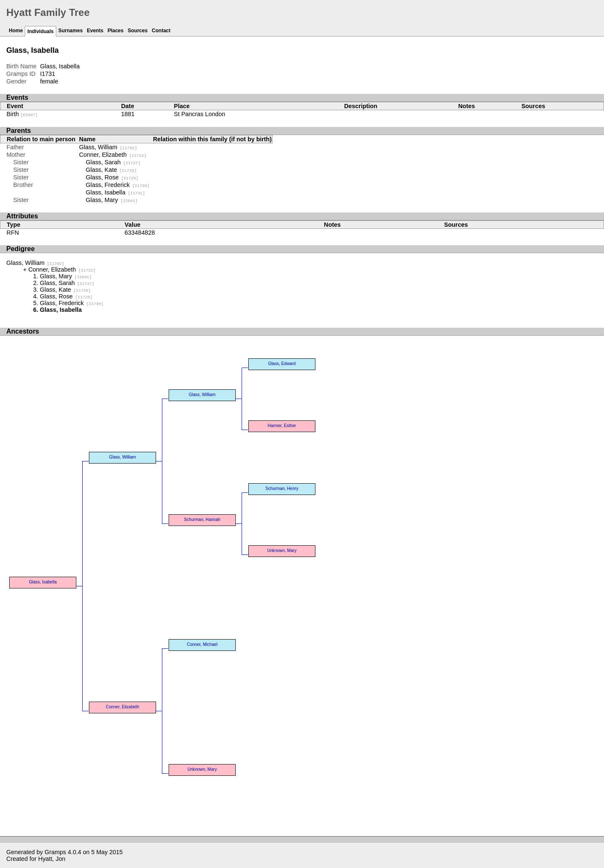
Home (16, 31)
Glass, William (108, 147)
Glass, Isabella (116, 192)
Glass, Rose (112, 177)
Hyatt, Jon (52, 859)
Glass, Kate (111, 170)
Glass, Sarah (113, 162)
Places (115, 31)
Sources (137, 31)
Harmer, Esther (282, 426)
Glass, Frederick (118, 185)
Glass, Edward (282, 364)
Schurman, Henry (282, 488)
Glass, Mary (112, 200)
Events (95, 31)
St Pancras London (199, 114)
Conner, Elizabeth (113, 155)
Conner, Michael (202, 644)
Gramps (55, 852)
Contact (161, 31)
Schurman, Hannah (202, 520)
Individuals (40, 31)
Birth (22, 114)
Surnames (70, 31)
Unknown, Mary (282, 551)
